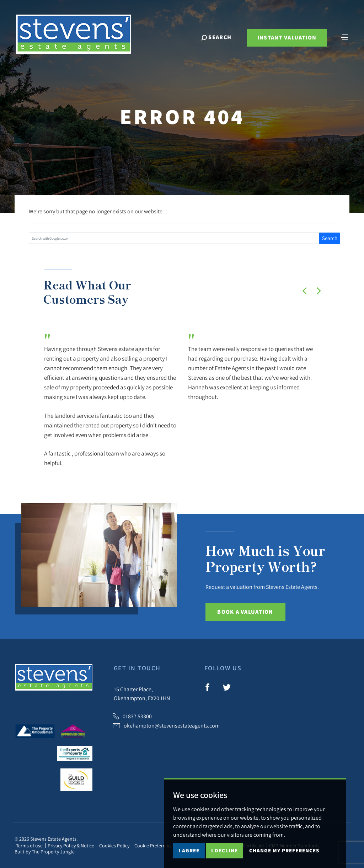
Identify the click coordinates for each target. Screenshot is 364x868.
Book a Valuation (245, 612)
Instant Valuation (287, 38)
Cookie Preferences (155, 846)
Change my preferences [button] (284, 850)
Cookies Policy (114, 846)
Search (330, 238)
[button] (305, 291)
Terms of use (29, 846)
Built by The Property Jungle (45, 852)
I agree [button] (189, 850)
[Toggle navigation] (344, 37)
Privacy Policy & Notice (71, 846)
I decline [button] (224, 850)
